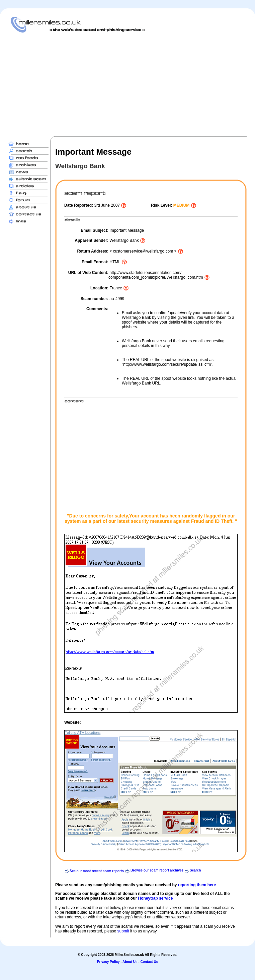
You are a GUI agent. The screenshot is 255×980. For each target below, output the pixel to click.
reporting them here (197, 885)
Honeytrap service (155, 898)
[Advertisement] (100, 84)
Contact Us (149, 962)
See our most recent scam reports (97, 871)
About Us (130, 962)
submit (123, 931)
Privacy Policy (108, 962)
